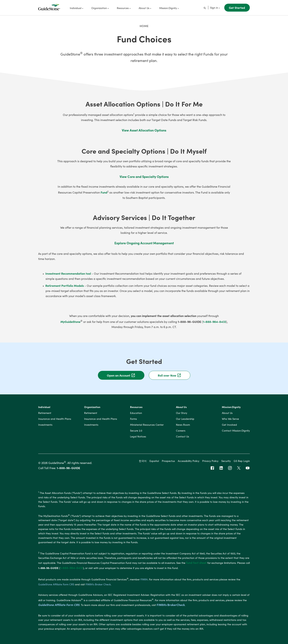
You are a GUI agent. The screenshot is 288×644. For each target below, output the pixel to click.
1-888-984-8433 (214, 324)
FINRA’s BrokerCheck (171, 608)
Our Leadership (185, 422)
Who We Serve (230, 422)
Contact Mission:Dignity (236, 433)
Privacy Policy (210, 464)
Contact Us (182, 439)
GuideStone (71, 324)
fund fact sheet (196, 565)
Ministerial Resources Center (147, 427)
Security (226, 464)
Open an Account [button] (121, 378)
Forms (133, 422)
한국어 (143, 464)
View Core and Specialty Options (144, 180)
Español (154, 464)
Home (144, 26)
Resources (136, 410)
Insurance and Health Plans (55, 422)
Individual (44, 410)
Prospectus (168, 464)
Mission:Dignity (231, 410)
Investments (45, 427)
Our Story (182, 416)
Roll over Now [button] (170, 378)
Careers (181, 433)
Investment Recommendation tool (68, 276)
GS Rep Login (242, 464)
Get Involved (229, 427)
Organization (92, 410)
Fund (104, 195)
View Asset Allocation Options (144, 130)
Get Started (237, 8)
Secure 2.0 (136, 433)
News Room (183, 427)
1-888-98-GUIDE (68, 471)
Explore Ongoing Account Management (144, 246)
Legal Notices (138, 439)
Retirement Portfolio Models (65, 288)
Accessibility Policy (189, 464)
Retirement (45, 416)
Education (136, 416)
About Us (181, 410)
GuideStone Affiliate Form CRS (59, 608)
